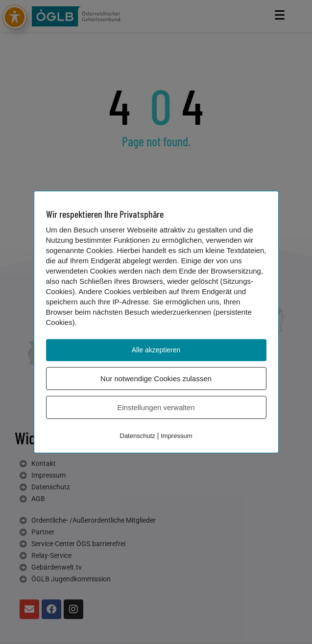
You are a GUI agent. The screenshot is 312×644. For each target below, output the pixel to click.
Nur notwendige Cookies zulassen (156, 379)
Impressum (176, 436)
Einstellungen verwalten (156, 407)
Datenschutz (138, 436)
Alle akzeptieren (156, 350)
